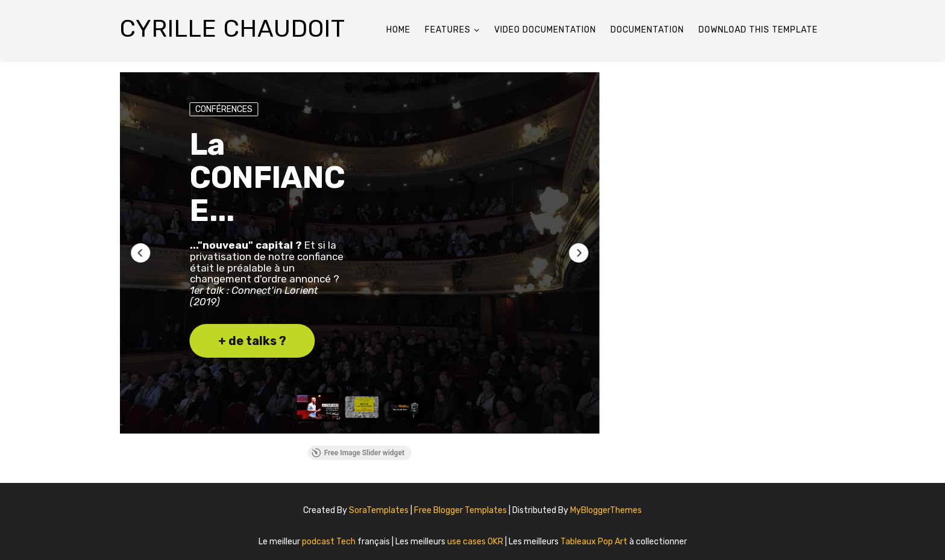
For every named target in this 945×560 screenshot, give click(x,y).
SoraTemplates (379, 510)
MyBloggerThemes (606, 510)
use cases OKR (476, 542)
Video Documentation (545, 30)
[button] (140, 253)
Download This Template (758, 30)
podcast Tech (330, 542)
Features (448, 30)
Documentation (647, 30)
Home (398, 30)
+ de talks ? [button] (252, 341)
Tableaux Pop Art (595, 542)
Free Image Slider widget (358, 453)
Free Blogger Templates (461, 510)
